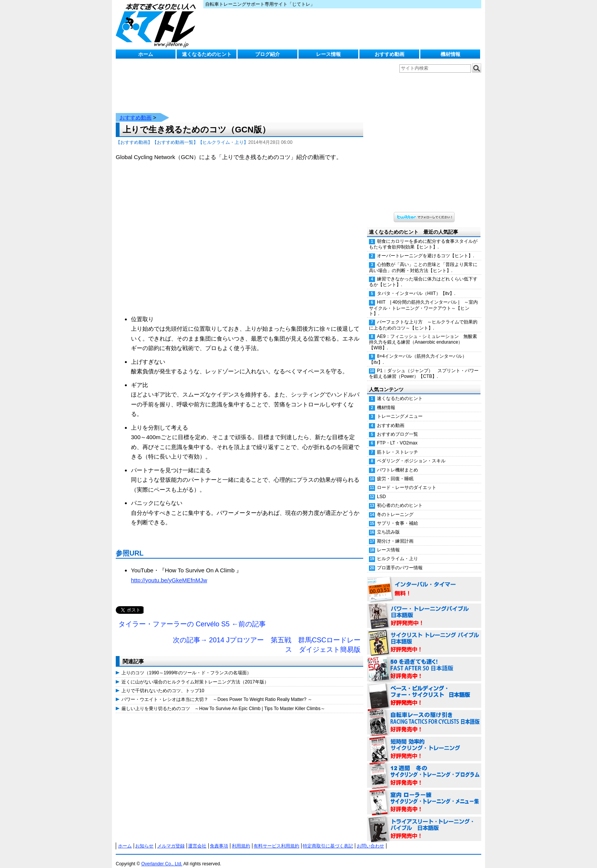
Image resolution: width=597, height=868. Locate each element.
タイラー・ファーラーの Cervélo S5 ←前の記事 (192, 616)
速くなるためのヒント (207, 54)
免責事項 (219, 838)
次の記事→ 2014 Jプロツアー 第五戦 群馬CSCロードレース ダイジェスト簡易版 (267, 637)
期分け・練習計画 (395, 534)
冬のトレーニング (395, 507)
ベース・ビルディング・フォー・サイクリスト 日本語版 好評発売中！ (424, 688)
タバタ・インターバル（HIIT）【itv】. (416, 286)
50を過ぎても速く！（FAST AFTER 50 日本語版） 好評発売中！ (424, 662)
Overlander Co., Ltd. (162, 856)
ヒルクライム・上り (397, 551)
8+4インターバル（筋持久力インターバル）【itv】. (418, 351)
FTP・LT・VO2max (397, 435)
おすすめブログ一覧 (397, 427)
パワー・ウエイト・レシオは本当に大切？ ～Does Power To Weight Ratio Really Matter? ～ (217, 692)
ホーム (146, 54)
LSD (381, 489)
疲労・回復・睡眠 (395, 471)
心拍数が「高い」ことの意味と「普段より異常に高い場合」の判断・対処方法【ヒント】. (423, 260)
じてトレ (158, 25)
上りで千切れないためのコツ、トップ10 (163, 683)
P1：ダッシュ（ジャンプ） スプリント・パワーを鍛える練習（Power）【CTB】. (424, 366)
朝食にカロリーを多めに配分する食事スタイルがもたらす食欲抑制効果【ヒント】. (423, 237)
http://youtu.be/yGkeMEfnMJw (169, 573)
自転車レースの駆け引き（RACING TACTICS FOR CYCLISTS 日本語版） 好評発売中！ (424, 715)
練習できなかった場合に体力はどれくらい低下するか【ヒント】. (423, 274)
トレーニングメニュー (400, 409)
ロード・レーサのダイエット (407, 480)
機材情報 (450, 54)
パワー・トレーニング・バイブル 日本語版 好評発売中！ (424, 608)
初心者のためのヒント (400, 498)
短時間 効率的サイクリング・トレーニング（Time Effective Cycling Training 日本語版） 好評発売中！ (424, 742)
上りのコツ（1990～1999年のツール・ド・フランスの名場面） (186, 665)
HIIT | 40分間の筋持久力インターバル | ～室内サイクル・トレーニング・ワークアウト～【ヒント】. (423, 300)
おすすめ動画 (389, 54)
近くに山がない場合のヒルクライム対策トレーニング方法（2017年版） (195, 674)
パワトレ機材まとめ (397, 462)
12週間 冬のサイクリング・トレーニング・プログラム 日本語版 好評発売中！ (424, 768)
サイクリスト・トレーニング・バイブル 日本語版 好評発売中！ (424, 635)
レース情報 (328, 54)
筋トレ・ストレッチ (397, 444)
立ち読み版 (388, 524)
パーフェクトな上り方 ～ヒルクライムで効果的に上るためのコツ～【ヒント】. (423, 317)
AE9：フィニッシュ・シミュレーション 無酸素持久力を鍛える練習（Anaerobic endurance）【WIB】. (423, 334)
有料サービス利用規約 (276, 838)
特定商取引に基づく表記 (328, 838)
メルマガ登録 (171, 838)
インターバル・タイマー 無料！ (424, 582)
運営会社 (197, 838)
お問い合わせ (370, 838)
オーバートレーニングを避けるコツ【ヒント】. (425, 248)
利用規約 (241, 838)
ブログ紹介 (267, 54)
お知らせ (144, 838)
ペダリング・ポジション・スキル (411, 453)
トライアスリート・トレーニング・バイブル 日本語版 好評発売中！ (424, 822)
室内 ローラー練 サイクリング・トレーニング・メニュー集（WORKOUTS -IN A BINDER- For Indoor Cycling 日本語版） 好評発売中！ (424, 795)
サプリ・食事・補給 (397, 516)
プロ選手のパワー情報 (400, 560)
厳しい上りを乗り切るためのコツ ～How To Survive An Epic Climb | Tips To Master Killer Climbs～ (223, 701)
